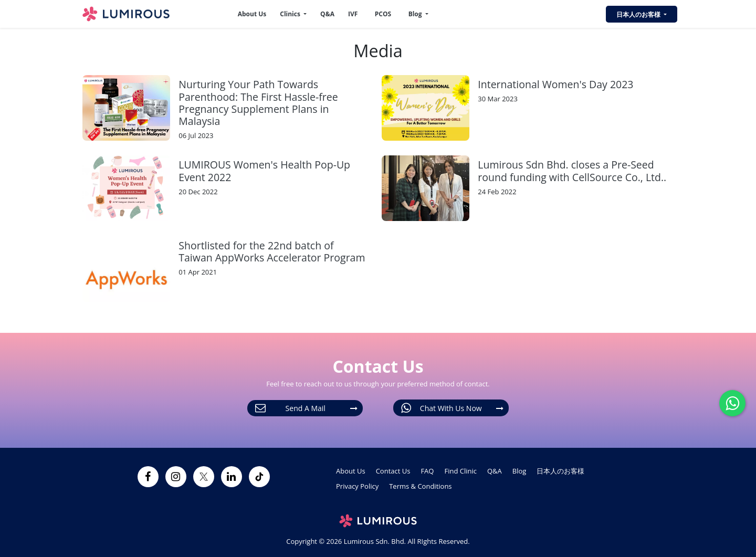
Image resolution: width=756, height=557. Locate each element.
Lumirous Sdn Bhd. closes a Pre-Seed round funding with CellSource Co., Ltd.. (572, 171)
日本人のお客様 (560, 471)
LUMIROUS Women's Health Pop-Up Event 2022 (264, 171)
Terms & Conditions (420, 486)
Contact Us (393, 471)
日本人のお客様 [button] (639, 14)
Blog (519, 471)
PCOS (383, 14)
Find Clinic (460, 471)
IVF (353, 14)
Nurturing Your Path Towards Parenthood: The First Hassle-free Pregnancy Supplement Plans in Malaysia (258, 103)
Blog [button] (416, 14)
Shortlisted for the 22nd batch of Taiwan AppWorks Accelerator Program (272, 251)
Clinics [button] (291, 14)
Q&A (327, 14)
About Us (252, 14)
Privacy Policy (357, 486)
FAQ (427, 471)
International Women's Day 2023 (555, 84)
